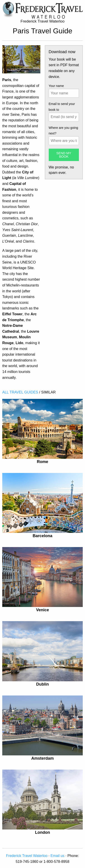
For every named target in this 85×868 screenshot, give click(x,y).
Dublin (43, 684)
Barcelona (42, 536)
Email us (57, 856)
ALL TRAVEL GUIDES (20, 392)
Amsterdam (42, 758)
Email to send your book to (62, 107)
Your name (56, 86)
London (43, 832)
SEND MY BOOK (64, 155)
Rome (42, 462)
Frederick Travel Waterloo (27, 856)
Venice (42, 610)
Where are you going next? (63, 131)
